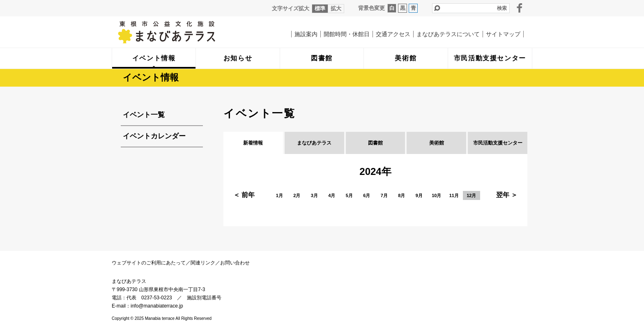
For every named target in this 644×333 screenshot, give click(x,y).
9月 (419, 195)
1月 (279, 195)
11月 (454, 195)
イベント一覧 (144, 115)
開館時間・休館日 (347, 34)
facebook (520, 8)
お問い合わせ (235, 263)
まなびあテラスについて (448, 34)
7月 (384, 195)
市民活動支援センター (498, 143)
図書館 (375, 143)
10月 (436, 195)
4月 (332, 195)
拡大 (336, 8)
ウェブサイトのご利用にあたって (149, 263)
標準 (320, 8)
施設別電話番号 (204, 298)
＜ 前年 (244, 195)
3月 (314, 195)
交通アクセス (393, 34)
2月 (297, 195)
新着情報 (253, 143)
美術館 (437, 143)
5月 (349, 195)
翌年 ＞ (507, 195)
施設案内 (306, 34)
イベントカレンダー (154, 136)
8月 (401, 195)
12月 (471, 195)
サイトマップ (503, 34)
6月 (367, 195)
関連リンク (203, 263)
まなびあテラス (184, 32)
